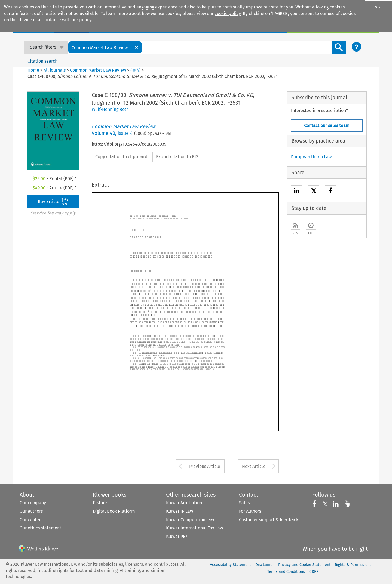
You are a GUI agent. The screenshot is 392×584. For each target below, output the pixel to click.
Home (33, 70)
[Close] (137, 47)
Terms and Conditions (286, 572)
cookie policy (228, 13)
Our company (33, 503)
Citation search (42, 61)
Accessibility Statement (230, 565)
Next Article (254, 466)
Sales (244, 503)
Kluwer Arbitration (184, 503)
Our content (31, 520)
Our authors (31, 511)
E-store (100, 503)
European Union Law (311, 157)
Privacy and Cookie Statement (304, 565)
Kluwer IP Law (180, 511)
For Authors (250, 511)
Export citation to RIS (177, 157)
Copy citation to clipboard (121, 157)
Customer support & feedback (269, 520)
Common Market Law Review (98, 70)
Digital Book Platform (114, 511)
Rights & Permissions (353, 565)
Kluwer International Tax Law (195, 528)
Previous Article (205, 466)
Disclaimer (265, 565)
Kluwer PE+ (177, 536)
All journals (55, 70)
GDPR (314, 572)
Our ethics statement (40, 528)
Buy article (53, 201)
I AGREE (378, 7)
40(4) (135, 70)
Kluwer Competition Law (190, 520)
